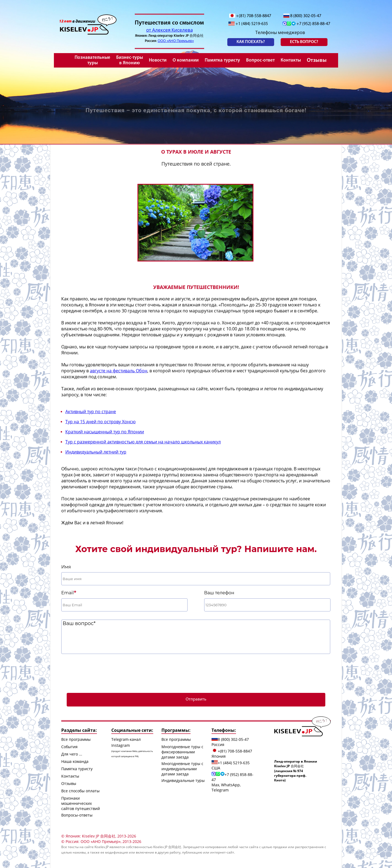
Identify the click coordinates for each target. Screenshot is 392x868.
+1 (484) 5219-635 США (231, 765)
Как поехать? (251, 42)
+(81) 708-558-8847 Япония (232, 754)
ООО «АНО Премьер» (176, 41)
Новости (158, 60)
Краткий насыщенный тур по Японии (105, 432)
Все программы (76, 739)
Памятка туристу (222, 60)
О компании (186, 60)
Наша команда (75, 761)
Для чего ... (72, 754)
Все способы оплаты (80, 791)
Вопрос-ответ (260, 60)
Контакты (291, 60)
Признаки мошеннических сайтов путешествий (81, 803)
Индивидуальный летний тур (96, 452)
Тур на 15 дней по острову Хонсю (100, 422)
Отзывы (317, 60)
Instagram (132, 750)
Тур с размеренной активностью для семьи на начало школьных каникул (143, 442)
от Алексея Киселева (169, 30)
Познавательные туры (92, 60)
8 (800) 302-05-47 (302, 16)
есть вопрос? (304, 42)
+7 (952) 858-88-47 (306, 24)
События (69, 747)
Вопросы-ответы (77, 815)
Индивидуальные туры (183, 780)
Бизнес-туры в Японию (130, 60)
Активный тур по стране (91, 412)
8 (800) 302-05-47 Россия (230, 742)
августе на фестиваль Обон (119, 371)
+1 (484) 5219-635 (248, 24)
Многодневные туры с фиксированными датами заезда (182, 752)
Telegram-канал (126, 739)
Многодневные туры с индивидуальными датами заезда (182, 769)
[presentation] (196, 673)
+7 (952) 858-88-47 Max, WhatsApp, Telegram (232, 782)
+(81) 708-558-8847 (250, 16)
